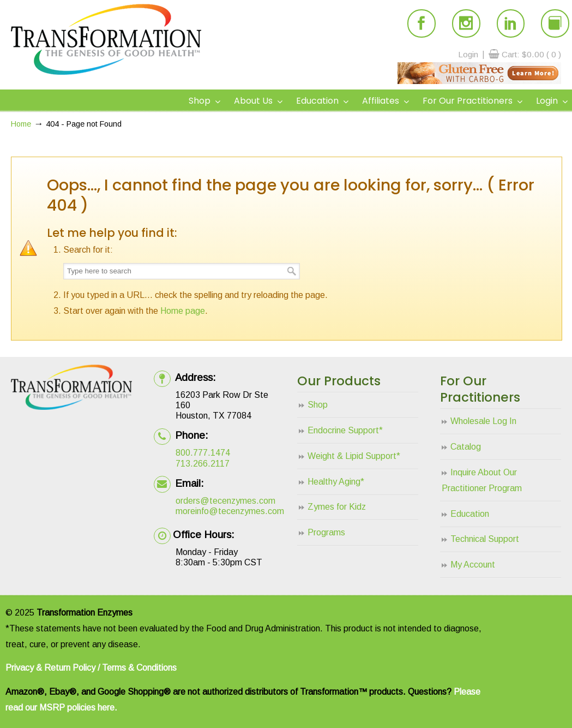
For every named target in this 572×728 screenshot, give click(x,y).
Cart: (531, 54)
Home (21, 124)
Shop (318, 405)
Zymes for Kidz (337, 507)
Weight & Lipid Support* (354, 456)
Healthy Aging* (336, 482)
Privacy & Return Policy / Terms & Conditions (91, 668)
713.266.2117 (203, 464)
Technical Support (485, 539)
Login (468, 54)
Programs (326, 532)
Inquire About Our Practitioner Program (482, 480)
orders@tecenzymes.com (225, 501)
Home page (183, 311)
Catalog (466, 447)
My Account (473, 565)
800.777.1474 (203, 453)
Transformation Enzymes (106, 39)
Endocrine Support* (345, 430)
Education (470, 514)
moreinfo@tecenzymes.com (230, 511)
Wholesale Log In (483, 421)
